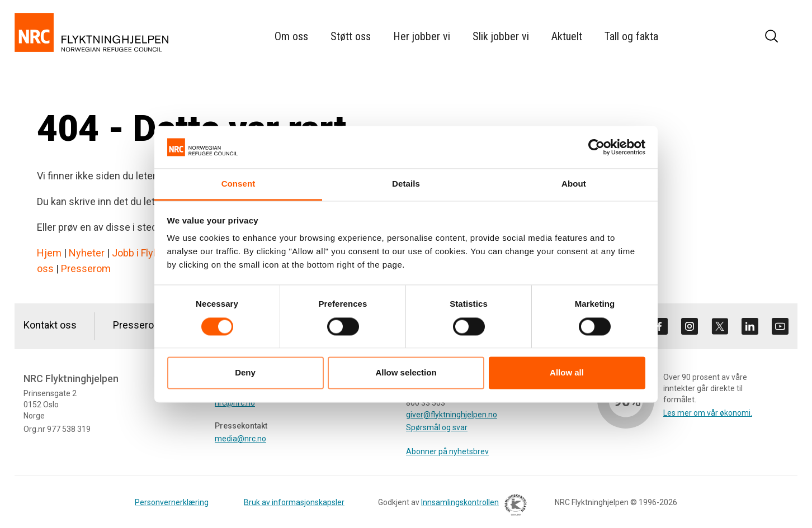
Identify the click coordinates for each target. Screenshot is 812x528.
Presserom (86, 268)
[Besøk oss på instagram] (690, 326)
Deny (245, 373)
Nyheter (87, 253)
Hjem (49, 253)
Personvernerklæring (172, 502)
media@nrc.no (240, 439)
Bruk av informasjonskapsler (294, 502)
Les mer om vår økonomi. (708, 413)
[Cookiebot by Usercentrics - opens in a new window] (596, 147)
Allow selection (406, 373)
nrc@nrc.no (235, 403)
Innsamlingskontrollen (471, 507)
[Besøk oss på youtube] (780, 326)
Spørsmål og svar (437, 427)
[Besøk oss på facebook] (659, 326)
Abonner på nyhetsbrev (447, 451)
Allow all (567, 373)
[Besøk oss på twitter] (720, 326)
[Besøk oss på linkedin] (750, 326)
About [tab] (574, 184)
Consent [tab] (239, 184)
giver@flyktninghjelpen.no (452, 415)
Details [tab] (406, 184)
